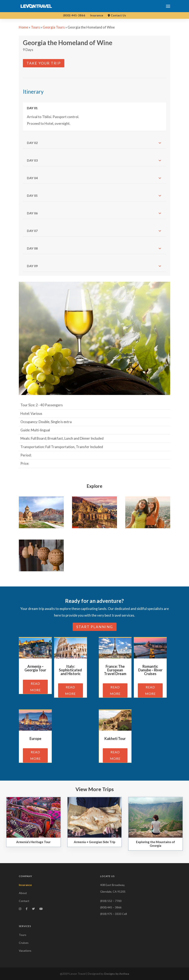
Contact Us (117, 15)
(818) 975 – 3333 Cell (114, 914)
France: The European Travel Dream (115, 670)
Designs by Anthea (117, 974)
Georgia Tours (54, 27)
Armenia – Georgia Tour (35, 668)
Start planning (95, 627)
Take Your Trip (44, 63)
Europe (35, 739)
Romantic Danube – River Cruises (150, 670)
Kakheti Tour (115, 739)
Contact (24, 901)
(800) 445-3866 (74, 15)
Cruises (24, 943)
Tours (35, 27)
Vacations (25, 951)
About (23, 893)
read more (35, 687)
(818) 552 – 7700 (111, 901)
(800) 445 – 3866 (111, 907)
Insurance (97, 15)
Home (23, 27)
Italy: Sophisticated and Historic (70, 670)
